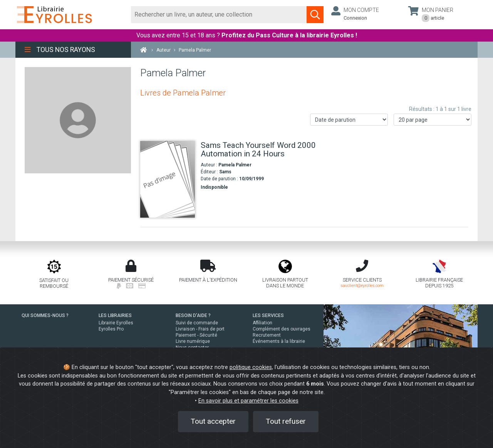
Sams (225, 172)
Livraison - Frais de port (200, 329)
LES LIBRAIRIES (115, 315)
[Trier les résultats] (349, 120)
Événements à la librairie (279, 341)
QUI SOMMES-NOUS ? (45, 315)
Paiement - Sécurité (196, 335)
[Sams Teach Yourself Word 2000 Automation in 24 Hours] (168, 179)
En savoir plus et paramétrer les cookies (248, 401)
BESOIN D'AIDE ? (193, 315)
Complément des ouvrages (282, 329)
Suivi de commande (197, 323)
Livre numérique (193, 341)
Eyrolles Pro (111, 329)
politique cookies (251, 367)
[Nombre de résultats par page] (433, 120)
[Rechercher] (219, 15)
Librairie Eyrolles (116, 323)
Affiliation (262, 323)
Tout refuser (286, 421)
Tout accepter (213, 421)
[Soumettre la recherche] (315, 15)
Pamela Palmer (235, 165)
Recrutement (267, 335)
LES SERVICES (268, 315)
